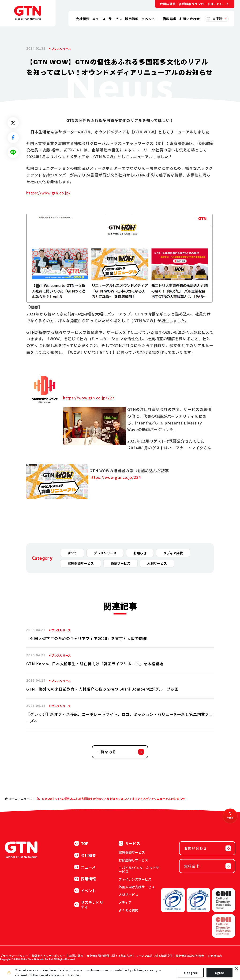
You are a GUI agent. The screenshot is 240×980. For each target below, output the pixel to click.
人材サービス (157, 563)
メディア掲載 (173, 553)
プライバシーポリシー (14, 956)
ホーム (13, 799)
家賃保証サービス (81, 563)
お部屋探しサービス (133, 860)
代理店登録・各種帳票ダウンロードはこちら (191, 4)
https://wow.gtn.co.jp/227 (89, 398)
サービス (129, 843)
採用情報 (85, 879)
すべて (72, 553)
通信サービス (120, 563)
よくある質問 (128, 910)
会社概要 (85, 855)
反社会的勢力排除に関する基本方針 (109, 956)
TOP (81, 843)
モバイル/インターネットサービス (139, 870)
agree (219, 973)
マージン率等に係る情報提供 (154, 956)
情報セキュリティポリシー (49, 956)
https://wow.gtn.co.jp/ (48, 193)
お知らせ (140, 553)
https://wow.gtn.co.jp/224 (115, 477)
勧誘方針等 (76, 956)
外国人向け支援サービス (137, 887)
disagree (191, 973)
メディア (125, 902)
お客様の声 (215, 956)
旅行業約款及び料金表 (190, 956)
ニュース (26, 799)
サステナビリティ (89, 905)
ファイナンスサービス (135, 879)
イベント (85, 891)
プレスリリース (105, 553)
